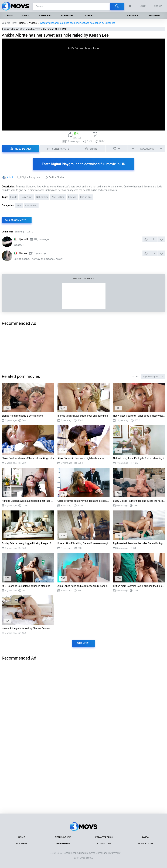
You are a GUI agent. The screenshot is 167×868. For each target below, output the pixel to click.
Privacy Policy (104, 837)
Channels (133, 16)
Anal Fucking (58, 197)
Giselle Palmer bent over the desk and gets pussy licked (84, 501)
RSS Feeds (21, 844)
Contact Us (104, 844)
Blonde (14, 197)
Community (154, 16)
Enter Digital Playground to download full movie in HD (83, 164)
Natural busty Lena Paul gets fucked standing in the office (139, 458)
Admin (11, 177)
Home (10, 16)
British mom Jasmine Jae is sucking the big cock (139, 586)
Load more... (84, 643)
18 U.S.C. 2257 (146, 844)
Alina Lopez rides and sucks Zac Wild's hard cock (84, 586)
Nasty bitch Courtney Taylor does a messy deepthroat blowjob (139, 416)
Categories (45, 16)
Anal (19, 206)
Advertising (63, 844)
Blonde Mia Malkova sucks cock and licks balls (83, 416)
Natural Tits (42, 197)
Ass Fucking (31, 206)
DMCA (146, 837)
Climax (23, 253)
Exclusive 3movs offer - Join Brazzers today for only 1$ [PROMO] (35, 29)
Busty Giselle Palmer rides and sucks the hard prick (139, 501)
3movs (90, 858)
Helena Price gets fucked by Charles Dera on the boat (28, 628)
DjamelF (24, 239)
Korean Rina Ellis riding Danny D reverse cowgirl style (84, 543)
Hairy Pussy (27, 197)
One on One (86, 197)
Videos (26, 16)
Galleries (88, 16)
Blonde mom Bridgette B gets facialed (22, 416)
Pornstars (67, 16)
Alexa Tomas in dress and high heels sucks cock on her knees (84, 458)
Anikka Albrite (56, 177)
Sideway (72, 197)
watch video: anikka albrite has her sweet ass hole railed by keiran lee (78, 23)
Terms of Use (63, 837)
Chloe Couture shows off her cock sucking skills (28, 458)
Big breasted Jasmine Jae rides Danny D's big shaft (139, 543)
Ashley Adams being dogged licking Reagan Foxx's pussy (28, 543)
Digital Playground (31, 177)
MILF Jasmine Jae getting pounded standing (26, 586)
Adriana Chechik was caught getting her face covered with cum (28, 501)
